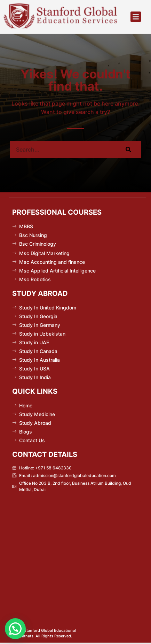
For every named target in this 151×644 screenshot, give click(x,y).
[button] (136, 17)
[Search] (128, 149)
